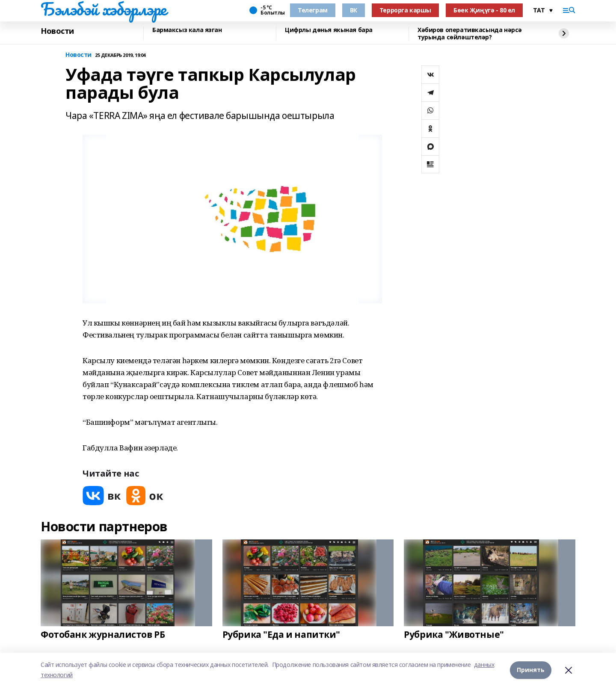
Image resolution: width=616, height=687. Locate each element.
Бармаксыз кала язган (187, 30)
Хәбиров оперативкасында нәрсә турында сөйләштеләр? (470, 34)
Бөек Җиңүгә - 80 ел (484, 10)
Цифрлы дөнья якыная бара (329, 30)
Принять (531, 670)
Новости (57, 31)
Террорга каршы (405, 10)
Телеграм (313, 10)
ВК (354, 10)
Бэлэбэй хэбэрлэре (104, 9)
